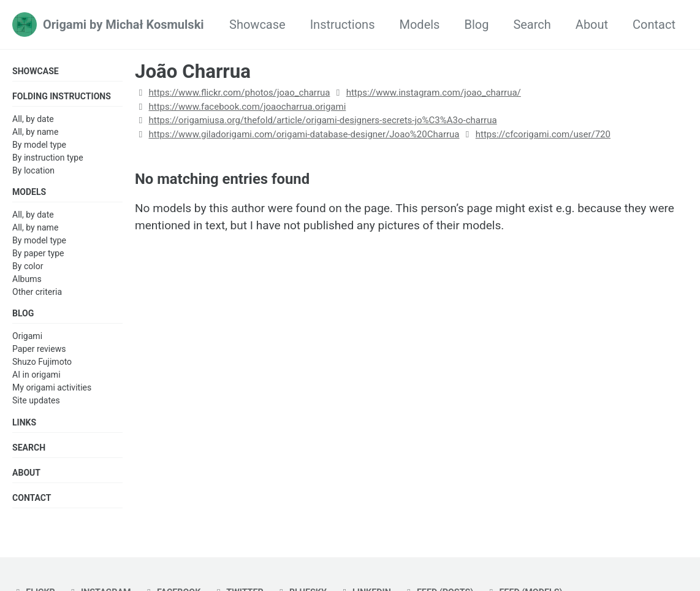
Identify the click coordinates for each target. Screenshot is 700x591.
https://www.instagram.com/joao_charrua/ (434, 93)
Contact (654, 25)
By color (28, 268)
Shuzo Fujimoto (42, 365)
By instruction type (48, 158)
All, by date (33, 120)
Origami (27, 339)
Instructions (343, 25)
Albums (27, 281)
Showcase (257, 25)
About (592, 25)
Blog (476, 25)
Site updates (36, 403)
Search (532, 25)
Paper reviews (39, 352)
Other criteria (37, 294)
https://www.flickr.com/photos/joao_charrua (239, 93)
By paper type (38, 255)
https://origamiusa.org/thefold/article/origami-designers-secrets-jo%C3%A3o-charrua (322, 120)
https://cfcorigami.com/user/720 (543, 134)
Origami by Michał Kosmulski (124, 25)
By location (33, 172)
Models (419, 25)
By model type (39, 145)
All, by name (35, 132)
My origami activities (52, 391)
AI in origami (36, 378)
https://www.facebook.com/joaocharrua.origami (247, 107)
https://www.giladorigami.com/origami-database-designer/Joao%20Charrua (304, 134)
